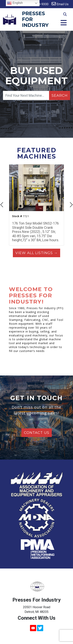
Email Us (60, 4)
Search (60, 96)
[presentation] (2, 205)
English (15, 3)
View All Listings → (36, 253)
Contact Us (37, 433)
